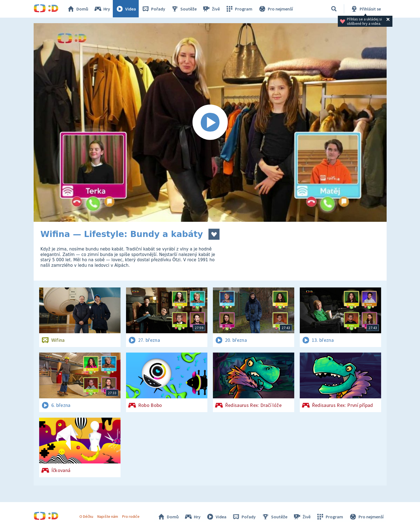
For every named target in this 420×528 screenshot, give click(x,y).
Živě (212, 9)
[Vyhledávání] (334, 9)
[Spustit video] (210, 122)
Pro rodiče (131, 516)
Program (239, 9)
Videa (126, 9)
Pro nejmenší (276, 9)
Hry (102, 9)
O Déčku (87, 516)
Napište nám (108, 516)
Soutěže (184, 9)
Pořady (154, 9)
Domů (78, 9)
